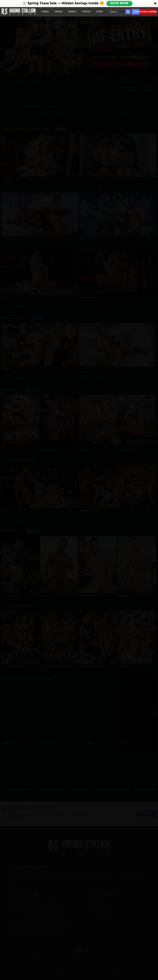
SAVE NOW (119, 3)
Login (136, 12)
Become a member (148, 12)
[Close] (155, 4)
